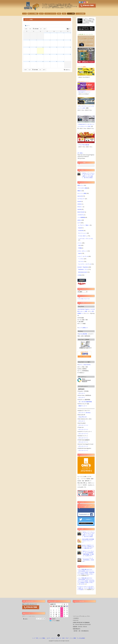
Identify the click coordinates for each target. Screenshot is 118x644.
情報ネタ (80, 191)
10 (64, 40)
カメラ (41, 14)
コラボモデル (81, 215)
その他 (79, 275)
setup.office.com (83, 417)
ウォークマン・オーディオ (85, 264)
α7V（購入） (81, 153)
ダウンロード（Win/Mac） (85, 413)
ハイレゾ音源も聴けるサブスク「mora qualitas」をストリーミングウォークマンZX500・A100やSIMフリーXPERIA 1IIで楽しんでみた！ (86, 572)
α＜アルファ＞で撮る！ (84, 225)
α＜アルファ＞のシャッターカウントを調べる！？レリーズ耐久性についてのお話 (86, 588)
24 (64, 54)
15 (50, 47)
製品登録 (85, 334)
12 (29, 47)
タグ (27, 26)
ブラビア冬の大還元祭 (84, 145)
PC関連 (80, 248)
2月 (41, 29)
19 (29, 54)
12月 (30, 29)
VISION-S (80, 204)
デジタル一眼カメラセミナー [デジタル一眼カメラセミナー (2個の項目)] (83, 299)
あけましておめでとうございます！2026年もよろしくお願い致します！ (88, 547)
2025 (26, 29)
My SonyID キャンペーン (84, 92)
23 (57, 54)
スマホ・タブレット (82, 251)
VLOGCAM (81, 231)
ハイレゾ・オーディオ (50, 14)
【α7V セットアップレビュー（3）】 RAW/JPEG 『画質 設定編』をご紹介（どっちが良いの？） (88, 553)
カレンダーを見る (41, 619)
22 (50, 54)
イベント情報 (71, 14)
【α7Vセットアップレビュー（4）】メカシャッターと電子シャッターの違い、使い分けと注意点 (88, 175)
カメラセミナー (81, 199)
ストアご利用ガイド (83, 328)
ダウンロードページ (83, 425)
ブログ (64, 14)
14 (43, 47)
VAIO (59, 14)
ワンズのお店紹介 (80, 14)
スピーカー (81, 261)
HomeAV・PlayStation (83, 267)
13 (36, 47)
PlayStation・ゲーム (83, 269)
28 (43, 61)
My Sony (81, 334)
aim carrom (82, 584)
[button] (67, 70)
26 (29, 61)
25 (70, 54)
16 (57, 47)
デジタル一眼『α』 (83, 236)
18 (70, 47)
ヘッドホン (81, 259)
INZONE (79, 209)
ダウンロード (82, 393)
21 (43, 54)
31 (64, 61)
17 (64, 47)
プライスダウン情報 (82, 188)
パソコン (80, 243)
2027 (45, 29)
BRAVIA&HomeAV (83, 272)
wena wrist (80, 196)
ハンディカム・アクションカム (86, 238)
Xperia (80, 253)
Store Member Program (83, 309)
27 (36, 61)
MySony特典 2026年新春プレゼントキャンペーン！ (88, 541)
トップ (25, 14)
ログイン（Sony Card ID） (85, 365)
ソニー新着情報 (81, 217)
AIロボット (80, 207)
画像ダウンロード (83, 406)
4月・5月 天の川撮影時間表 (85, 402)
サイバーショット (82, 233)
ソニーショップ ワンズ (86, 510)
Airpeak (79, 201)
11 (70, 40)
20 (36, 54)
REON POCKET (81, 212)
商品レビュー (81, 185)
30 (57, 61)
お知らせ (80, 220)
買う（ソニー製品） (33, 14)
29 (50, 61)
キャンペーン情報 (82, 193)
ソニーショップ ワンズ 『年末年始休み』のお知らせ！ (88, 560)
